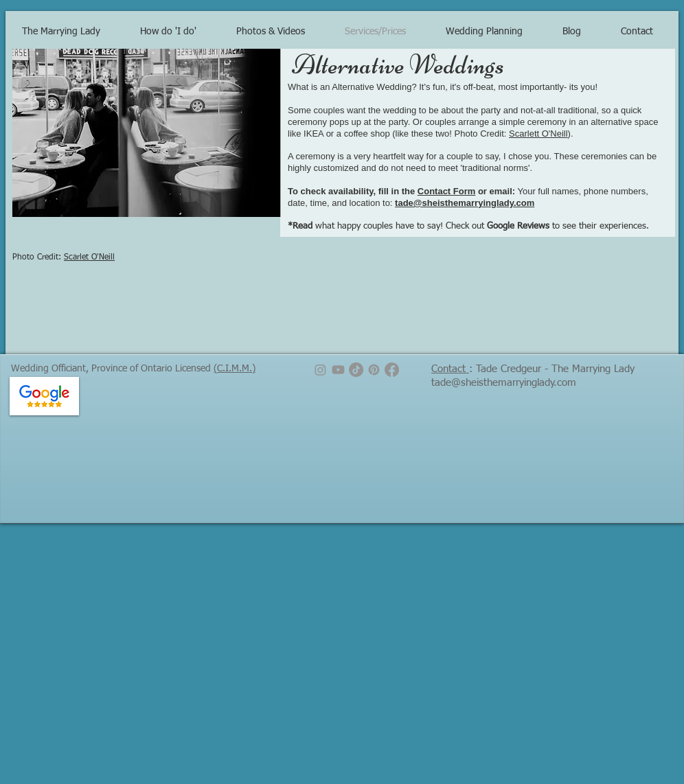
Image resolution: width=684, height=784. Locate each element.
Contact (450, 369)
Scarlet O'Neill (89, 257)
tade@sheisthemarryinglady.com (465, 203)
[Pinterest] (374, 370)
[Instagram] (320, 370)
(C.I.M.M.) (235, 369)
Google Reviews (518, 226)
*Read (300, 226)
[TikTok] (356, 370)
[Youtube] (338, 370)
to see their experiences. (599, 226)
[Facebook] (392, 370)
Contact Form (447, 191)
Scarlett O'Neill (538, 134)
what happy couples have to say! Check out (400, 226)
